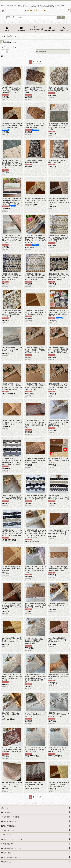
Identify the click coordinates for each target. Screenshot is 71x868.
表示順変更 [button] (42, 52)
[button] (3, 10)
